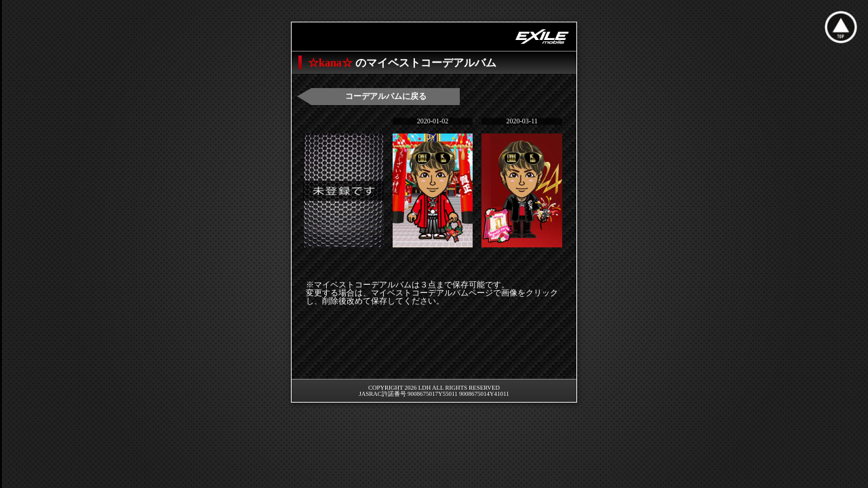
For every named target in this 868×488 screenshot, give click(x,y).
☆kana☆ (332, 63)
